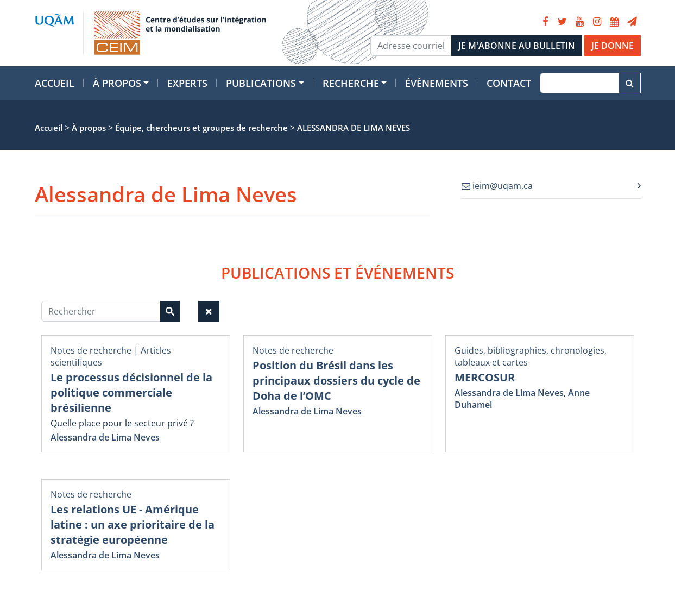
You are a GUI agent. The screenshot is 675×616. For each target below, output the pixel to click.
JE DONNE (613, 46)
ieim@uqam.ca (497, 186)
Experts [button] (187, 83)
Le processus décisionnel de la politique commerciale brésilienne (131, 392)
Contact (509, 83)
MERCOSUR (485, 377)
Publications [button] (261, 83)
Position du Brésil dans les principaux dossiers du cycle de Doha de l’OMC (336, 381)
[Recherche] (579, 83)
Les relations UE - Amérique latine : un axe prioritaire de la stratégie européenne (133, 524)
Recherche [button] (351, 83)
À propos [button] (117, 83)
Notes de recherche (91, 350)
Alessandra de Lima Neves (105, 437)
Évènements (437, 83)
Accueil (55, 83)
